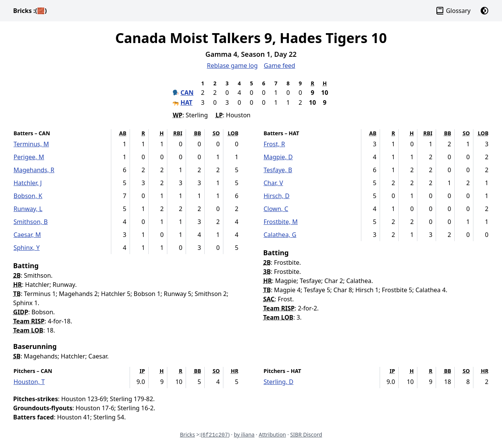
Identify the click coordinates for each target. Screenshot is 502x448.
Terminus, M (31, 144)
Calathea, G (280, 235)
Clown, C (276, 209)
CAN (187, 93)
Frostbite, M (281, 222)
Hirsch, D (277, 196)
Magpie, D (278, 157)
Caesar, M (27, 235)
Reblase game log (232, 66)
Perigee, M (29, 157)
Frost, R (274, 144)
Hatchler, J (28, 183)
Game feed (279, 66)
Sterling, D (279, 382)
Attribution (273, 434)
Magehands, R (34, 170)
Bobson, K (28, 196)
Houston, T (29, 382)
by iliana (244, 434)
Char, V (273, 183)
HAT (186, 102)
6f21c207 (215, 435)
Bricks (30, 11)
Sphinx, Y (27, 248)
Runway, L (28, 209)
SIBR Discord (306, 434)
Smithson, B (31, 222)
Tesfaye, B (278, 170)
